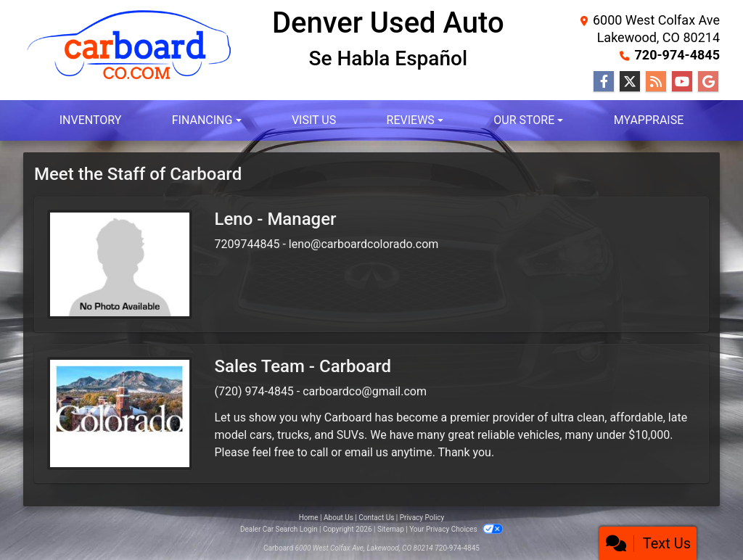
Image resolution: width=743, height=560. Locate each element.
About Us (338, 518)
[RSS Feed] (656, 82)
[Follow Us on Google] (708, 82)
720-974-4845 (677, 55)
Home (309, 518)
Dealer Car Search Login (279, 529)
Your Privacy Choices (456, 529)
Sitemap (391, 529)
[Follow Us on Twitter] (630, 82)
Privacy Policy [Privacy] (422, 518)
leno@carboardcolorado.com (364, 244)
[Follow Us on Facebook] (604, 82)
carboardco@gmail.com (365, 391)
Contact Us (376, 518)
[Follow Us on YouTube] (682, 82)
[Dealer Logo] (130, 61)
